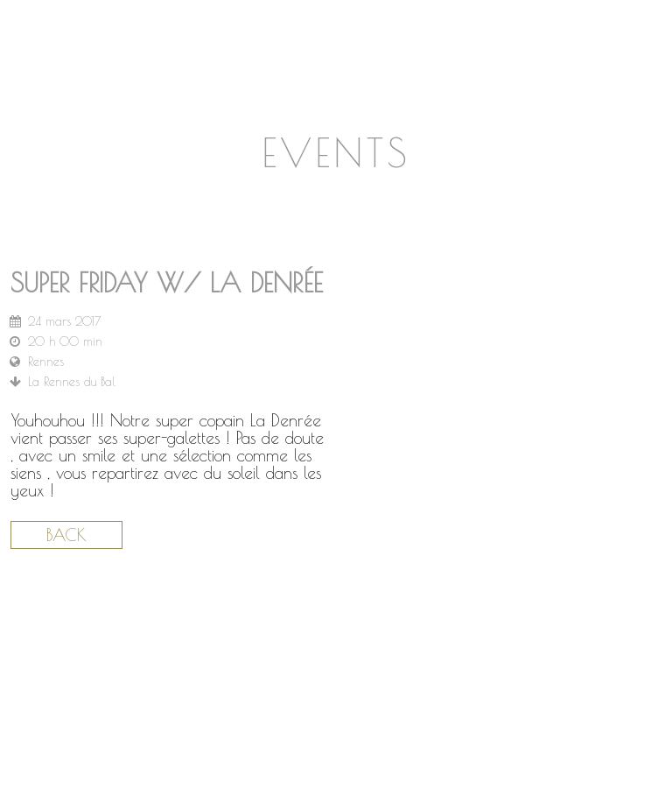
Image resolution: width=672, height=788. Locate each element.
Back (66, 535)
